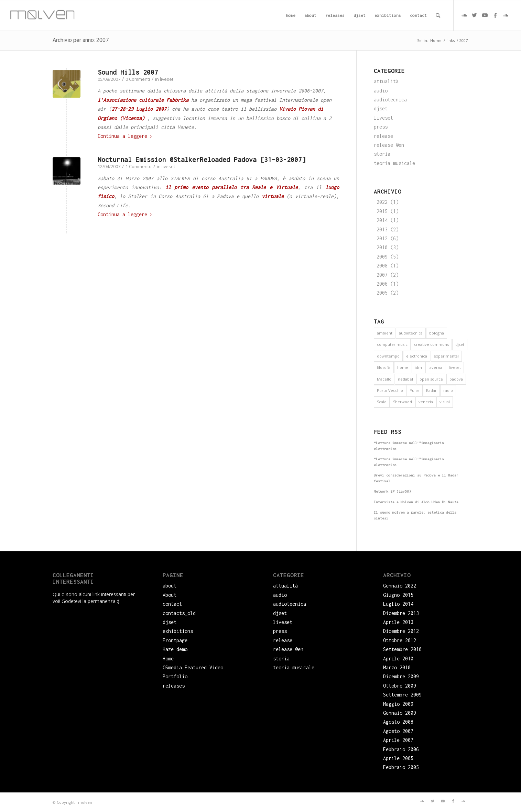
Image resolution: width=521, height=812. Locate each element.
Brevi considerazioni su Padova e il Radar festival (416, 478)
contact (172, 604)
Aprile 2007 (398, 740)
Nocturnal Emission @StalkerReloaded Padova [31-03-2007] (202, 160)
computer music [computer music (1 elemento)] (392, 344)
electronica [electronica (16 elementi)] (417, 356)
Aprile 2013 (398, 622)
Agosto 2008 (398, 722)
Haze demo (175, 649)
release (383, 136)
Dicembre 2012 (401, 631)
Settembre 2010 (402, 649)
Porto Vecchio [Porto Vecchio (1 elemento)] (390, 390)
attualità (386, 81)
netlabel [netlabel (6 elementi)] (405, 379)
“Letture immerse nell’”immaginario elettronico (409, 446)
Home (168, 659)
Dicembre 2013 (401, 613)
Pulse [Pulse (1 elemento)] (415, 390)
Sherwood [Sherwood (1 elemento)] (403, 402)
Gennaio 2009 (400, 713)
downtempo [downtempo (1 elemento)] (388, 356)
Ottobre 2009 (400, 686)
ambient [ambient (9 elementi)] (385, 333)
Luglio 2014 (398, 604)
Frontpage (175, 640)
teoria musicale (394, 163)
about (170, 586)
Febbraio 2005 (401, 767)
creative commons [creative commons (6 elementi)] (431, 344)
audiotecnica (390, 100)
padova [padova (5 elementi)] (456, 379)
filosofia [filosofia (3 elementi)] (384, 367)
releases (174, 686)
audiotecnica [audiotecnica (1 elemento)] (411, 333)
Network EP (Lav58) (392, 491)
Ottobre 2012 (400, 640)
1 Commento (139, 166)
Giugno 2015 (398, 595)
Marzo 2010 (397, 667)
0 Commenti (138, 79)
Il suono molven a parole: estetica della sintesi (415, 515)
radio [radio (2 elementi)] (448, 390)
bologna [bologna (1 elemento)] (437, 333)
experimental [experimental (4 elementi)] (446, 356)
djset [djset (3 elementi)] (460, 344)
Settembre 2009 (402, 695)
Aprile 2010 (398, 659)
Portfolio (175, 676)
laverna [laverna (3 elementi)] (435, 367)
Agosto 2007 (398, 731)
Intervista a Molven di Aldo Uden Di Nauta (416, 502)
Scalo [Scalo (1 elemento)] (382, 402)
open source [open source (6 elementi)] (431, 379)
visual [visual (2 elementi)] (445, 402)
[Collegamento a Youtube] (485, 15)
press (381, 127)
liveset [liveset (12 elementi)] (455, 367)
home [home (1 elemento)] (403, 367)
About (170, 595)
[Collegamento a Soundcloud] (464, 15)
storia (382, 154)
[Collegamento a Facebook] (495, 15)
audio (381, 91)
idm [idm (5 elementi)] (418, 367)
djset (381, 108)
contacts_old (179, 613)
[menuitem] (291, 15)
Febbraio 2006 (401, 749)
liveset (167, 79)
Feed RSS (388, 432)
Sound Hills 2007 (128, 72)
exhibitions (178, 631)
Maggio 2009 (398, 704)
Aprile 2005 (398, 758)
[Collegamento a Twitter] (475, 15)
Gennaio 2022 (400, 586)
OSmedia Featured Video (193, 667)
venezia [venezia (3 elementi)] (426, 402)
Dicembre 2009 (401, 676)
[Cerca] (438, 15)
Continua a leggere (126, 136)
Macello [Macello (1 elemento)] (384, 379)
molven (85, 802)
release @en (389, 145)
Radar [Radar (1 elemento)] (431, 390)
